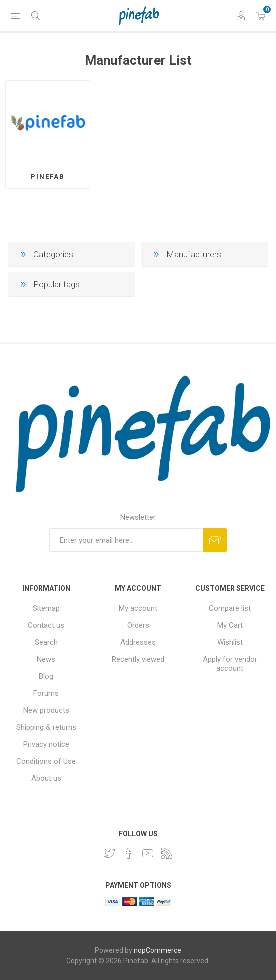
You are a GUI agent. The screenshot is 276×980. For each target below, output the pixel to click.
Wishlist (230, 642)
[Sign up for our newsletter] (126, 540)
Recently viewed (138, 659)
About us (46, 778)
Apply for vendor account (230, 664)
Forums (46, 693)
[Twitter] (110, 853)
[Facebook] (129, 853)
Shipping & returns (46, 727)
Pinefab (48, 176)
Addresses (138, 642)
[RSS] (167, 853)
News (46, 659)
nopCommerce (158, 950)
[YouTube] (148, 853)
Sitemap (46, 608)
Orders (138, 625)
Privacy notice (46, 744)
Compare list (230, 608)
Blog (46, 676)
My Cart (230, 625)
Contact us (46, 625)
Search (46, 642)
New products (46, 710)
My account (138, 608)
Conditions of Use (46, 761)
